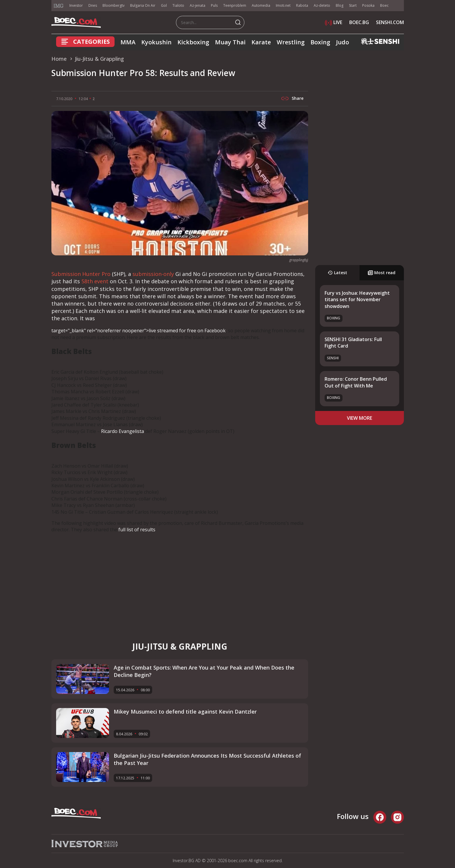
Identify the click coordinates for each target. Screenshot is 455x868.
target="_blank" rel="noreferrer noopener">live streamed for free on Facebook (138, 331)
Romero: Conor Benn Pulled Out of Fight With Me (356, 382)
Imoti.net (283, 5)
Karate (261, 42)
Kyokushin (156, 42)
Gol (164, 5)
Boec (384, 5)
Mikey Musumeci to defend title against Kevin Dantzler (185, 712)
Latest (337, 273)
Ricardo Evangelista (122, 431)
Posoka (368, 5)
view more (360, 418)
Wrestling (291, 42)
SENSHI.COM (390, 22)
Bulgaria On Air (143, 5)
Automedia (261, 5)
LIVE (334, 22)
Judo (342, 42)
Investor (76, 5)
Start (353, 5)
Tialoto (178, 5)
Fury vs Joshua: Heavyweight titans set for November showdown (357, 300)
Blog (340, 5)
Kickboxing (193, 42)
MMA (128, 42)
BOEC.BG (359, 22)
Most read (382, 273)
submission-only (153, 274)
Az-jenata (198, 5)
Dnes (93, 5)
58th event (95, 281)
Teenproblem (235, 5)
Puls (214, 5)
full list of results (137, 530)
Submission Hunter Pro (81, 274)
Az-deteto (322, 5)
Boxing (320, 42)
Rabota (302, 5)
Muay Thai (230, 42)
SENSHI (333, 358)
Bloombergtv (114, 5)
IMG (59, 6)
